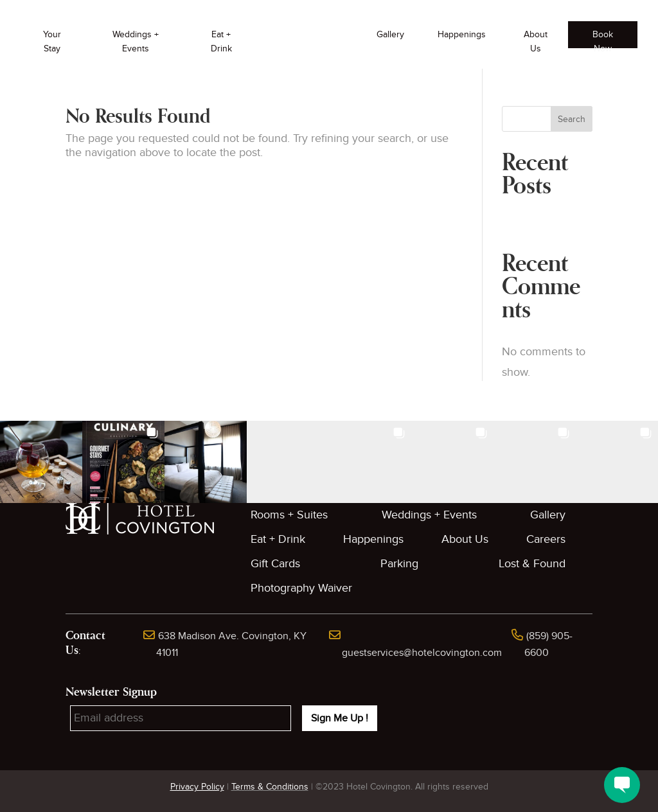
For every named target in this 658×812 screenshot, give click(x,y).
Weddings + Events (136, 41)
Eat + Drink (221, 41)
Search (572, 119)
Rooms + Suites (289, 515)
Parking (399, 564)
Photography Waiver (301, 588)
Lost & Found (532, 564)
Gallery (390, 34)
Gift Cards (275, 564)
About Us (536, 41)
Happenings (462, 34)
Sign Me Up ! (340, 718)
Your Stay (52, 41)
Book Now (603, 39)
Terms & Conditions (270, 787)
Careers (546, 539)
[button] (41, 462)
